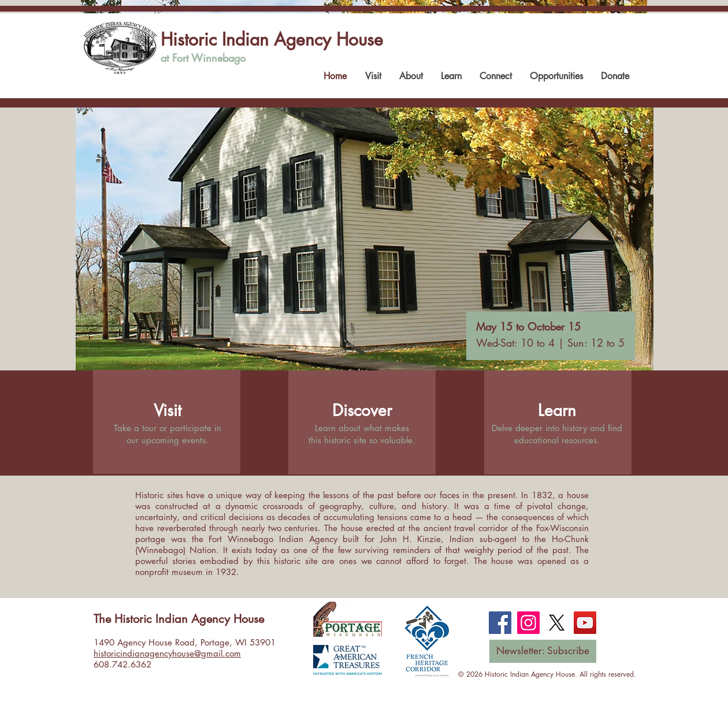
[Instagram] (528, 623)
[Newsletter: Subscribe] (543, 651)
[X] (557, 623)
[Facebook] (500, 623)
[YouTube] (585, 623)
